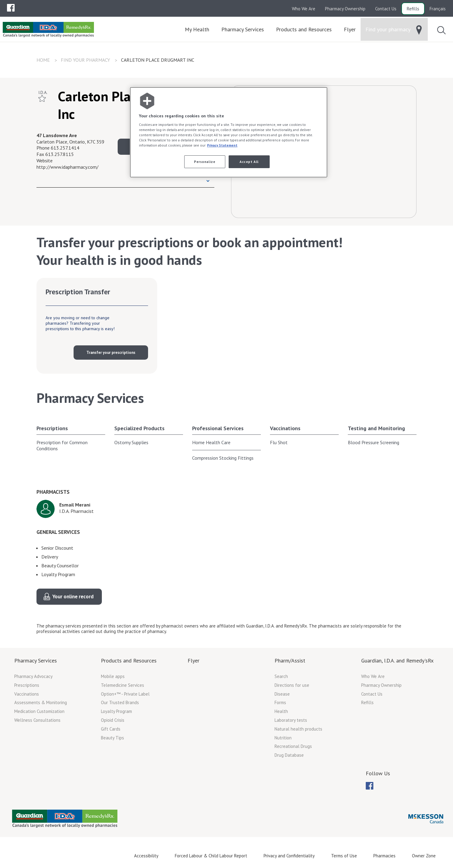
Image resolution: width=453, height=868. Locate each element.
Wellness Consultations (37, 720)
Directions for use (292, 685)
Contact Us (386, 9)
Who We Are (304, 9)
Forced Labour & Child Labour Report (211, 856)
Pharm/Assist (290, 661)
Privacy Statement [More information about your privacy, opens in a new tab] (222, 145)
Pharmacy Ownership (345, 9)
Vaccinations (285, 428)
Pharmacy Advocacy (33, 676)
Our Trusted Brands (120, 702)
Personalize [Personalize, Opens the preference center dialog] (205, 162)
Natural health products (298, 729)
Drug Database (289, 755)
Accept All (249, 162)
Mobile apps (113, 676)
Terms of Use (344, 856)
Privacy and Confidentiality (289, 856)
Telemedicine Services (123, 685)
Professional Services (218, 428)
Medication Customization (39, 711)
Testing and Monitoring (376, 428)
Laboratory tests (291, 720)
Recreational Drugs (293, 746)
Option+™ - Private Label (125, 694)
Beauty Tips (112, 738)
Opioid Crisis (113, 720)
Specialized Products (139, 428)
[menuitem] (11, 8)
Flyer (194, 661)
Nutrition (283, 738)
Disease (282, 694)
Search (281, 676)
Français (438, 9)
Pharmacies (384, 856)
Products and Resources (129, 661)
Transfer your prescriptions (111, 353)
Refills (413, 9)
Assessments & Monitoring (41, 702)
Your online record (73, 597)
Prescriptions (52, 428)
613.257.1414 (65, 148)
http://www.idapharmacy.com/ (67, 167)
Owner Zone (424, 856)
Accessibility (146, 856)
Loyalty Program (116, 711)
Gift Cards (111, 729)
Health (281, 711)
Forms (280, 702)
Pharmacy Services (36, 661)
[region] (229, 132)
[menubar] (11, 8)
